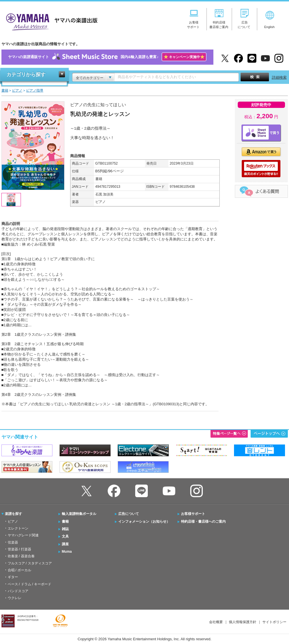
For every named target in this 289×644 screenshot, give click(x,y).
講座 (65, 544)
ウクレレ (15, 598)
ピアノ (13, 521)
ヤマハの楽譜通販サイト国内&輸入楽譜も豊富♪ (107, 57)
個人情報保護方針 (243, 622)
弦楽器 (13, 542)
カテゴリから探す (26, 75)
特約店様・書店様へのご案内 (203, 521)
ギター (13, 577)
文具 (65, 536)
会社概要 (216, 622)
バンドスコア (18, 591)
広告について (129, 514)
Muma (67, 552)
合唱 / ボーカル (19, 570)
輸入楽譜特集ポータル (79, 514)
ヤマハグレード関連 (23, 535)
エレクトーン (18, 528)
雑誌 (65, 529)
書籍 (65, 521)
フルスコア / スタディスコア (30, 563)
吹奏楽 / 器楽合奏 (21, 556)
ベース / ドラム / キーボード (30, 584)
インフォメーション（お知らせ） (144, 521)
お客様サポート (193, 514)
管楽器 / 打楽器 (19, 549)
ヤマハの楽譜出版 (50, 21)
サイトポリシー (274, 622)
